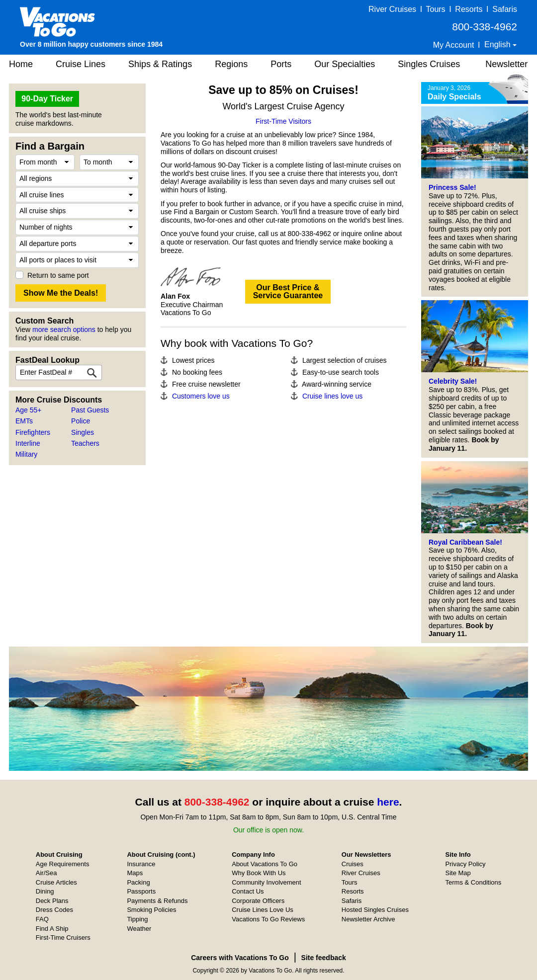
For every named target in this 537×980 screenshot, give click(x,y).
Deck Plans (52, 901)
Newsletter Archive (368, 919)
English (498, 44)
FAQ (42, 919)
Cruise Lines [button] (81, 64)
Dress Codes (54, 910)
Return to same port (58, 275)
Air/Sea (46, 873)
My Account (454, 45)
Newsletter (506, 64)
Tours (435, 9)
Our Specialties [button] (345, 64)
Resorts (469, 9)
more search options (64, 329)
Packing (138, 882)
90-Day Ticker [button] (47, 99)
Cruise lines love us (332, 396)
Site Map (458, 873)
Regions (231, 64)
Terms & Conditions (474, 882)
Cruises (353, 864)
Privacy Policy (466, 864)
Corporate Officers (258, 901)
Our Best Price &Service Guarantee (288, 291)
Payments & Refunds (157, 901)
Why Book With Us (259, 873)
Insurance (141, 864)
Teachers (85, 443)
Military (26, 454)
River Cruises (392, 9)
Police (81, 421)
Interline (28, 443)
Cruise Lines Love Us (263, 910)
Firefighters (33, 432)
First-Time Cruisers (63, 938)
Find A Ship (52, 929)
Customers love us (201, 396)
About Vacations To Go (265, 864)
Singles (83, 432)
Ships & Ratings (160, 64)
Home (21, 64)
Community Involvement (266, 882)
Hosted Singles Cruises (375, 910)
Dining (45, 891)
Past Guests (90, 410)
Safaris (505, 9)
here (388, 802)
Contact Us (248, 891)
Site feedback (324, 958)
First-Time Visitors (283, 121)
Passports (141, 891)
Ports (281, 64)
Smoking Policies (151, 910)
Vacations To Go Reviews (268, 919)
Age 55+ (29, 410)
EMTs (24, 421)
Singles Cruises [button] (429, 64)
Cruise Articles (56, 882)
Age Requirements (63, 864)
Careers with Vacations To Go (240, 958)
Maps (135, 873)
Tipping (137, 919)
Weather (139, 929)
